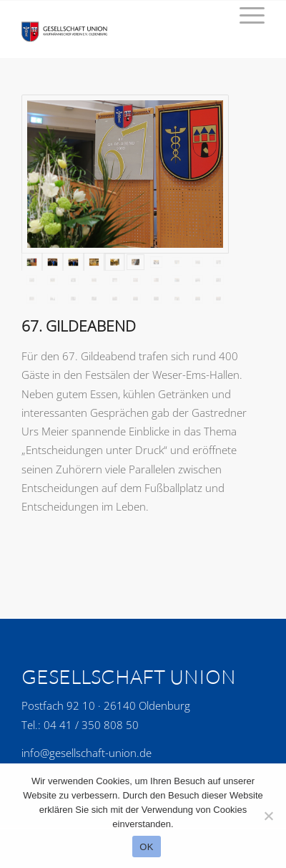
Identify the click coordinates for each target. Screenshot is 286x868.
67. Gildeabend (79, 326)
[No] (268, 816)
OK (146, 847)
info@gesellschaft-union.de (87, 753)
